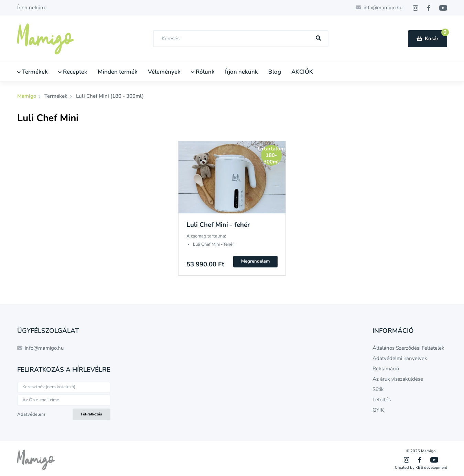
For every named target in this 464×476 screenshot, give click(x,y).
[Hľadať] (318, 38)
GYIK (378, 410)
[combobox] (241, 39)
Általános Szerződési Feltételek (408, 348)
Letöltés (382, 400)
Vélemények (164, 72)
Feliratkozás (91, 414)
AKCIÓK (302, 72)
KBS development (431, 468)
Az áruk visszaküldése (398, 379)
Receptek (73, 72)
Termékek (33, 72)
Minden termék (118, 72)
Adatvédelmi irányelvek (400, 358)
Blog (275, 72)
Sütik (378, 389)
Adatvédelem (31, 414)
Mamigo (27, 96)
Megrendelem (256, 261)
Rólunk (203, 72)
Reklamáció (386, 369)
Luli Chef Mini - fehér (218, 225)
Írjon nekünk (32, 8)
